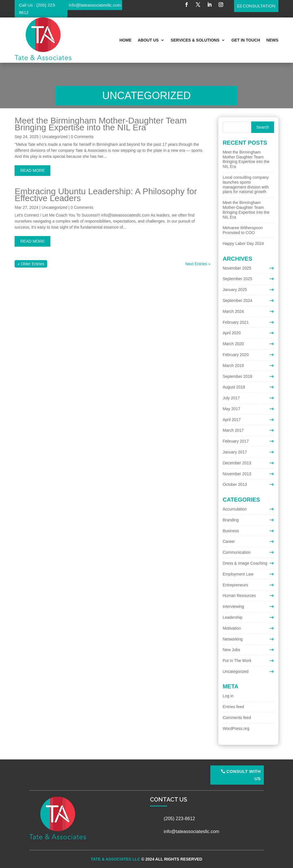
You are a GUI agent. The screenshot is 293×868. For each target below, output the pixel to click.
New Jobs (231, 650)
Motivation (232, 628)
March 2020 (233, 344)
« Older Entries (31, 264)
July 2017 (231, 398)
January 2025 (235, 290)
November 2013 (237, 474)
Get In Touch (246, 40)
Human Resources (239, 596)
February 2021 (236, 322)
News (272, 40)
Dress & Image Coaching (245, 563)
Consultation (259, 6)
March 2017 (233, 430)
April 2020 (232, 333)
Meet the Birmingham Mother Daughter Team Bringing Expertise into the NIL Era (246, 159)
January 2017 (235, 452)
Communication (236, 552)
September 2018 (237, 376)
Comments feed (237, 718)
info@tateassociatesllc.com (95, 5)
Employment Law (238, 574)
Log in (228, 696)
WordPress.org (236, 728)
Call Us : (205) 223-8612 (37, 9)
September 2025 (237, 279)
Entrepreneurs (235, 585)
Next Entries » (198, 264)
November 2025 (237, 268)
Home (125, 40)
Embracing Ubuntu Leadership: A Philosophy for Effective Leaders (106, 195)
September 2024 (237, 301)
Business (231, 531)
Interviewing (233, 606)
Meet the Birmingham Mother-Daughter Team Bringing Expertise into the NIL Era (101, 124)
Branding (231, 520)
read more (32, 170)
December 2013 (237, 463)
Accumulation (235, 509)
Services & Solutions (195, 40)
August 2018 (234, 387)
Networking (233, 639)
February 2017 (236, 441)
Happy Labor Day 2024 (243, 243)
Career (229, 541)
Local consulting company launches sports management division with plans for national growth (246, 184)
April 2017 (232, 420)
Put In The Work (237, 661)
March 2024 (233, 311)
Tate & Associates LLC (115, 859)
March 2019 (233, 366)
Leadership (232, 617)
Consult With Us (243, 775)
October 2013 (235, 484)
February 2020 (236, 355)
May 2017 (231, 409)
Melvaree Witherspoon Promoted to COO (243, 230)
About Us (148, 40)
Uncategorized (55, 137)
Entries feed (233, 707)
